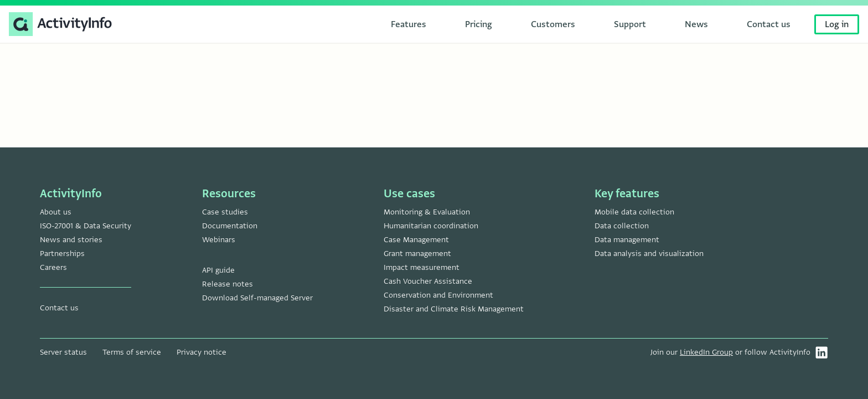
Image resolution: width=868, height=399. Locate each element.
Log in (837, 24)
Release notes (228, 284)
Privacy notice (201, 352)
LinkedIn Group (706, 352)
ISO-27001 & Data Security (86, 226)
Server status (63, 352)
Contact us (59, 308)
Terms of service (132, 352)
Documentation (230, 226)
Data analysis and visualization (649, 254)
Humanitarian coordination (431, 226)
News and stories (71, 240)
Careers (53, 267)
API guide (218, 270)
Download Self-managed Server (257, 298)
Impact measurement (422, 267)
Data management (627, 240)
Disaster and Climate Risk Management (454, 309)
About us (56, 212)
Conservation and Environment (438, 295)
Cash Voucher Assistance (428, 281)
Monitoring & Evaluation (427, 212)
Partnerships (62, 254)
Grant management (417, 254)
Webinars (219, 240)
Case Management (416, 240)
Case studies (225, 212)
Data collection (622, 226)
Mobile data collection (634, 212)
